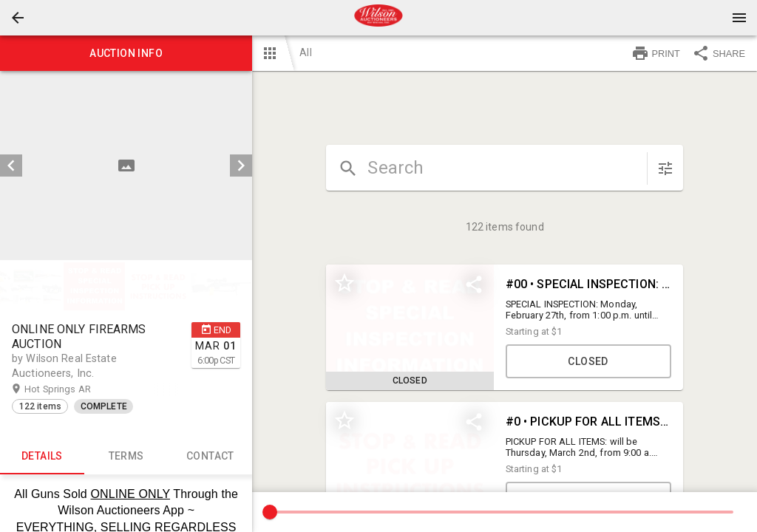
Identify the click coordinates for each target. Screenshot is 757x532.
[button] (18, 18)
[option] (126, 166)
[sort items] (665, 168)
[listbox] (126, 166)
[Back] (18, 18)
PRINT (656, 53)
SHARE (719, 53)
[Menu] (739, 18)
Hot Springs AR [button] (72, 389)
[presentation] (378, 18)
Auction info (126, 53)
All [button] (305, 52)
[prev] (11, 166)
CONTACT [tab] (211, 457)
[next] (241, 166)
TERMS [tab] (126, 457)
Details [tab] (42, 457)
